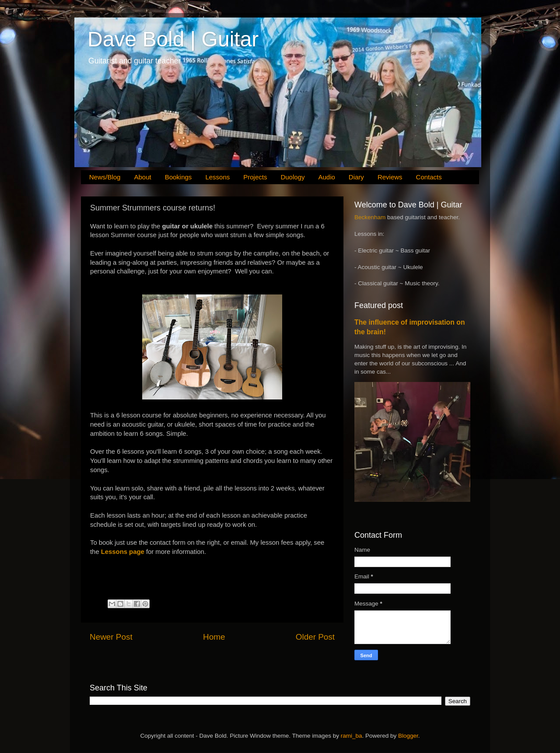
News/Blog (105, 177)
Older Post (315, 637)
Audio (326, 177)
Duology (292, 177)
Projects (255, 177)
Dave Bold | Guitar (173, 39)
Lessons (217, 177)
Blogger (408, 736)
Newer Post (111, 637)
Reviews (390, 177)
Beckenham (370, 217)
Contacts (429, 177)
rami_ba (352, 736)
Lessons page (123, 552)
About (142, 177)
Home (214, 637)
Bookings (178, 177)
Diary (356, 177)
